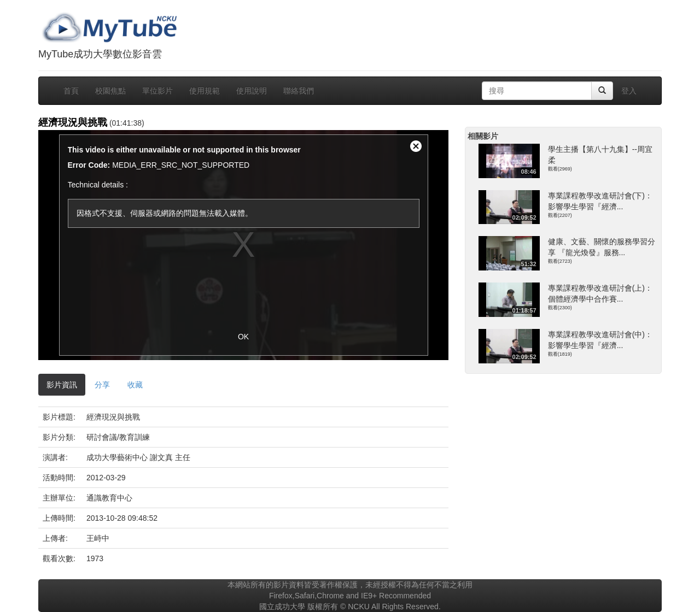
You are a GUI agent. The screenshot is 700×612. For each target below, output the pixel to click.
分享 (102, 385)
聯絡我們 (299, 91)
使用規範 (205, 91)
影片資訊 (62, 385)
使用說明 (252, 91)
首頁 (71, 91)
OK (243, 337)
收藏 (135, 385)
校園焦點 (110, 91)
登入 (629, 91)
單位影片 (157, 91)
